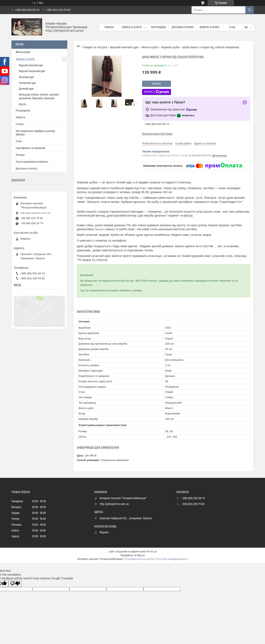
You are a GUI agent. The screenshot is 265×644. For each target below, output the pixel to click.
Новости (20, 117)
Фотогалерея (23, 52)
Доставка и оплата (183, 27)
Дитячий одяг (26, 89)
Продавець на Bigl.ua (132, 555)
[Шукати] (249, 10)
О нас (232, 27)
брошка (100, 229)
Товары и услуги (132, 27)
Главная (109, 27)
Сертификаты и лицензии (30, 148)
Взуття (22, 104)
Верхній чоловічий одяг (32, 71)
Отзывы (20, 155)
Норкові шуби (170, 47)
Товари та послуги (95, 47)
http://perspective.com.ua (36, 213)
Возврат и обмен (210, 27)
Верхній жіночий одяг (124, 47)
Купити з (157, 92)
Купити (157, 84)
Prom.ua (152, 552)
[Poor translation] (15, 584)
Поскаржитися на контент (140, 559)
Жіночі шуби (150, 47)
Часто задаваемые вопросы (32, 162)
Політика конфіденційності (172, 559)
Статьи (20, 124)
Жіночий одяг (26, 77)
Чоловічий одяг (27, 83)
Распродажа (158, 27)
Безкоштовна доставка (157, 134)
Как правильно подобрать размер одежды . (35, 133)
